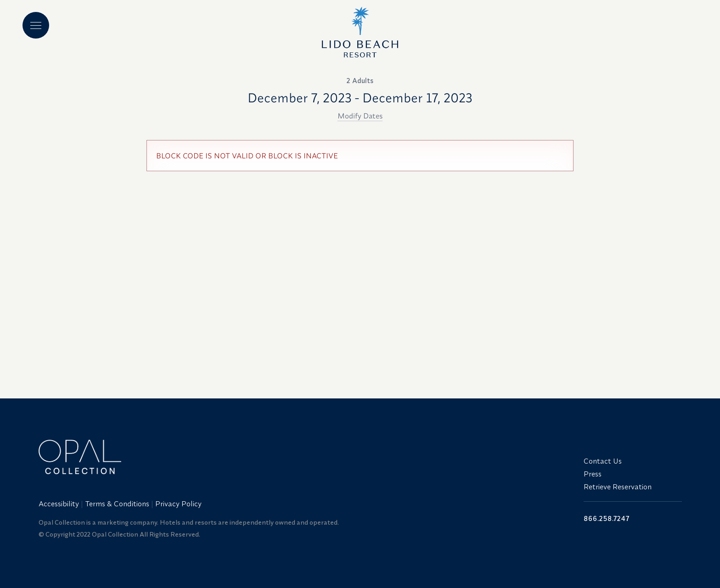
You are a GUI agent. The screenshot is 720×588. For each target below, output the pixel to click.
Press (593, 474)
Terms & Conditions (117, 504)
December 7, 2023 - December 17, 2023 (360, 98)
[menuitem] (60, 504)
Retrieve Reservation (618, 487)
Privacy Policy (178, 504)
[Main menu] (36, 25)
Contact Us (603, 461)
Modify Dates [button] (360, 116)
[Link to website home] (306, 457)
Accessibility (59, 504)
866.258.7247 (607, 518)
